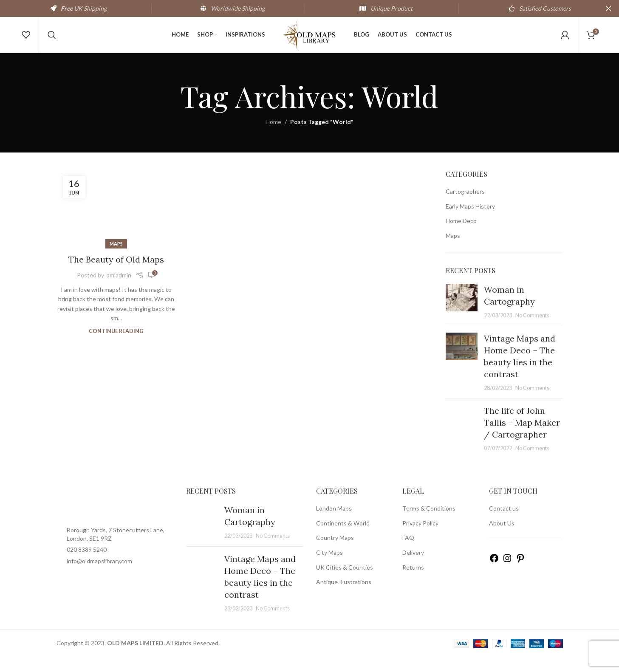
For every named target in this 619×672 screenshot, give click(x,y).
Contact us (504, 524)
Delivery (413, 568)
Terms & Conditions (429, 524)
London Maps (334, 524)
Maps (116, 259)
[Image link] (115, 518)
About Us (502, 538)
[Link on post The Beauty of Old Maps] (116, 222)
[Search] (52, 42)
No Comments (532, 331)
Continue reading (116, 346)
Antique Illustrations (344, 597)
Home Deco (461, 236)
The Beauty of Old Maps (116, 275)
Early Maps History (470, 222)
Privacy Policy (420, 538)
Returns (413, 583)
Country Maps (335, 553)
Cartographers (465, 207)
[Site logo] (310, 42)
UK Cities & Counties (345, 583)
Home (273, 137)
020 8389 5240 (87, 565)
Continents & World (343, 538)
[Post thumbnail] (462, 317)
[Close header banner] (608, 8)
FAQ (408, 553)
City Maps (329, 568)
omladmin (119, 290)
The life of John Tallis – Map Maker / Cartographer (522, 438)
